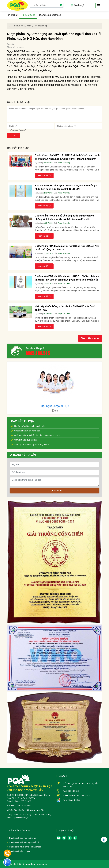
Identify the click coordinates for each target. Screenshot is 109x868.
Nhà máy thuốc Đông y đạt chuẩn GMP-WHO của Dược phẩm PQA (65, 308)
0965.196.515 (38, 353)
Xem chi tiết (44, 175)
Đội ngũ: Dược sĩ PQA (55, 406)
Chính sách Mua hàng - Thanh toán (25, 847)
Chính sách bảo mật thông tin (22, 838)
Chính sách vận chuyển (20, 851)
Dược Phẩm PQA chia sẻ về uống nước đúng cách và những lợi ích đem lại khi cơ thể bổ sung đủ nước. (64, 218)
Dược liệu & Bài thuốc (50, 15)
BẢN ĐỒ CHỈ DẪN (71, 800)
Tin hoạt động (28, 15)
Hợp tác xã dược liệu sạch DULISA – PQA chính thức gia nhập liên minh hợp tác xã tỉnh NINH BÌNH (66, 187)
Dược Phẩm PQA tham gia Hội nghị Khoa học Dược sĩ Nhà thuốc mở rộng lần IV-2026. (67, 248)
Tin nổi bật (12, 15)
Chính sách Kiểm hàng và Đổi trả (24, 842)
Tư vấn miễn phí (35, 348)
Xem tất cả (90, 338)
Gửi (14, 136)
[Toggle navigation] (99, 5)
